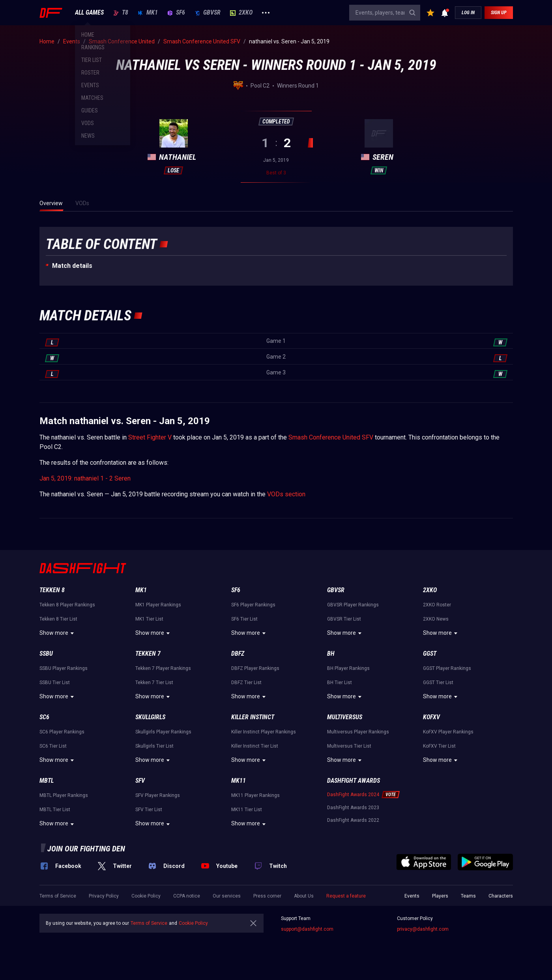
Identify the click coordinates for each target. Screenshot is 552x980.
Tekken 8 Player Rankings (67, 605)
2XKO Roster (437, 605)
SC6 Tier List (53, 746)
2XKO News (436, 619)
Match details (72, 266)
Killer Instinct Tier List (255, 746)
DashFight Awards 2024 (353, 795)
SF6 (176, 13)
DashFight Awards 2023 (353, 808)
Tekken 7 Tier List (154, 683)
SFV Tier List (149, 810)
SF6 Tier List (244, 619)
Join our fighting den (86, 849)
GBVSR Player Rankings (353, 605)
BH (331, 654)
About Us (304, 896)
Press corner (267, 896)
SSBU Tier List (55, 683)
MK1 (148, 13)
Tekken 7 (148, 654)
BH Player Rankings (348, 668)
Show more (58, 633)
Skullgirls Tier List (154, 746)
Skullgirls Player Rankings (163, 732)
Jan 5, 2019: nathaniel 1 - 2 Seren (85, 478)
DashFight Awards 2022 (353, 820)
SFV (140, 781)
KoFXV (431, 717)
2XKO (241, 13)
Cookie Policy (146, 896)
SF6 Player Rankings (253, 605)
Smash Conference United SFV (331, 437)
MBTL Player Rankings (64, 795)
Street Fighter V (150, 437)
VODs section (286, 494)
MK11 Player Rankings (255, 795)
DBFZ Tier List (246, 683)
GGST (430, 654)
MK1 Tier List (149, 619)
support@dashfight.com (307, 929)
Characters (501, 896)
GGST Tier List (438, 683)
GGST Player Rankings (447, 668)
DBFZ (238, 654)
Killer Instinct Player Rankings (264, 732)
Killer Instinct (253, 717)
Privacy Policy (104, 896)
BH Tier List (340, 683)
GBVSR (208, 13)
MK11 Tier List (247, 810)
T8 (121, 13)
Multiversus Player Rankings (358, 732)
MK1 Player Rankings (158, 605)
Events (412, 896)
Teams (468, 896)
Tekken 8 (52, 590)
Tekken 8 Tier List (58, 619)
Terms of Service (58, 896)
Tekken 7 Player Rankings (163, 668)
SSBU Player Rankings (64, 668)
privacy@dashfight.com (423, 929)
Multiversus (345, 717)
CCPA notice (187, 896)
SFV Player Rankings (158, 795)
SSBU (46, 654)
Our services (227, 896)
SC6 (44, 717)
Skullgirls (150, 717)
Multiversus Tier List (349, 746)
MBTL (47, 781)
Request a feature (346, 896)
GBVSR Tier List (344, 619)
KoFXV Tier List (439, 746)
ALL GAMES (89, 13)
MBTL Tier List (55, 810)
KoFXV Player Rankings (448, 732)
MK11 (239, 781)
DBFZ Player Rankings (255, 668)
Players (440, 896)
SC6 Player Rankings (62, 732)
